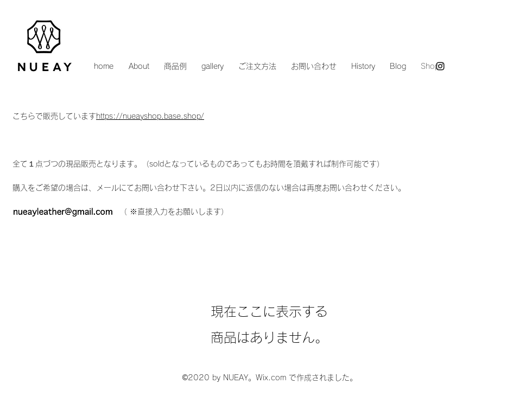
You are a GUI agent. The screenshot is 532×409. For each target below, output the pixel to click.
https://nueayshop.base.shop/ (150, 116)
